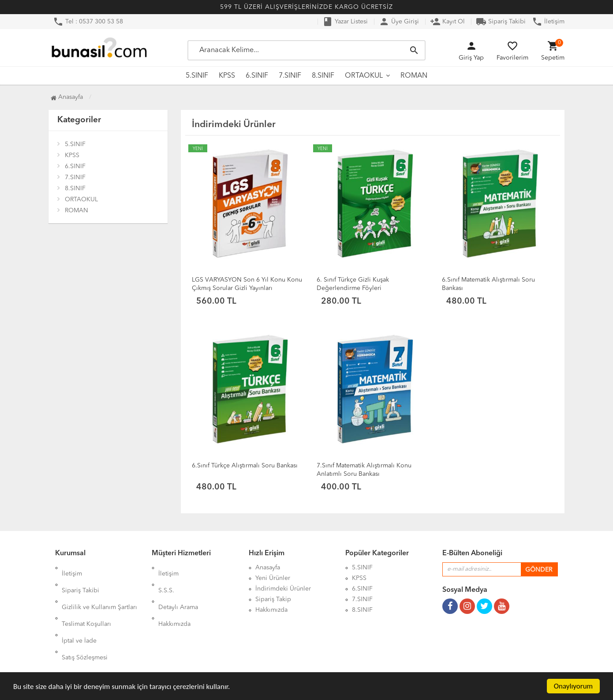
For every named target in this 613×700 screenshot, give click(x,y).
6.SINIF (257, 76)
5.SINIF (197, 76)
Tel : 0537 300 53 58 (88, 22)
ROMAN (414, 76)
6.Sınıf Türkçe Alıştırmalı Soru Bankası (245, 466)
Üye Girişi (399, 22)
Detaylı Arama (178, 589)
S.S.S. (166, 578)
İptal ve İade (79, 610)
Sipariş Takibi (501, 22)
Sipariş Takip (273, 599)
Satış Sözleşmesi (85, 621)
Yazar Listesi (345, 22)
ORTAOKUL (364, 76)
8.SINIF (323, 76)
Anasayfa (67, 97)
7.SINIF (290, 76)
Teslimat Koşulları (86, 599)
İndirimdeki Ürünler (283, 589)
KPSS (227, 76)
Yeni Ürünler (273, 578)
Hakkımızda (174, 599)
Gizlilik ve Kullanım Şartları (99, 589)
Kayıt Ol (447, 22)
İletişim (548, 22)
